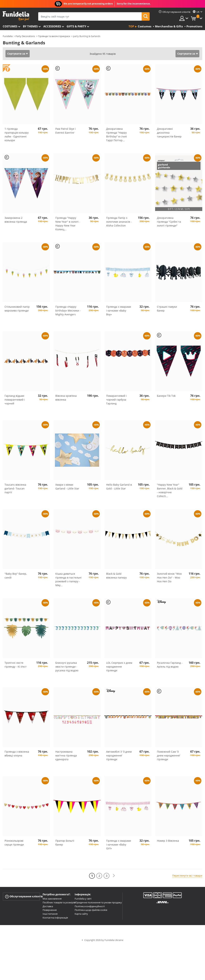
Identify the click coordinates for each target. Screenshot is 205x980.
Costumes (10, 26)
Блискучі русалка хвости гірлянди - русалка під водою (67, 667)
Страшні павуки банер (167, 309)
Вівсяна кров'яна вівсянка (66, 398)
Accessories (52, 26)
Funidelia (8, 36)
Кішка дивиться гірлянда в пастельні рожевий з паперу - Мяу (68, 579)
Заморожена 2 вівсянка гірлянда (16, 220)
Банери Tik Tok (166, 396)
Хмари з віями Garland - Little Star (67, 487)
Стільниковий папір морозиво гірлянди (17, 309)
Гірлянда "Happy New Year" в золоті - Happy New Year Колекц (68, 224)
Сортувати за (16, 54)
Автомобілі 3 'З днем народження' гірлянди (119, 755)
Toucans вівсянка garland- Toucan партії (15, 488)
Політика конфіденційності (90, 906)
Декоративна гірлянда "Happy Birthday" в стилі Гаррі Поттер (117, 134)
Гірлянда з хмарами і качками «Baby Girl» (119, 844)
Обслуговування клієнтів (22, 897)
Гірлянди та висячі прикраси (54, 36)
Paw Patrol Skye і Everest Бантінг (66, 131)
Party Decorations (25, 36)
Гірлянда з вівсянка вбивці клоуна (17, 754)
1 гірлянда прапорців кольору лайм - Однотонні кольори (17, 134)
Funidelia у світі (83, 899)
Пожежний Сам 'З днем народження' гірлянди (169, 755)
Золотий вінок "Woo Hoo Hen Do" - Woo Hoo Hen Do (169, 578)
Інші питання (50, 914)
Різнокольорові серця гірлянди (14, 843)
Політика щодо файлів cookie (91, 910)
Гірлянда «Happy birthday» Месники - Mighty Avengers (68, 311)
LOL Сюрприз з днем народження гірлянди (119, 667)
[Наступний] (114, 876)
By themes (30, 26)
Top (131, 26)
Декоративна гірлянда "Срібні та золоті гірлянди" (169, 222)
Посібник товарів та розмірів (59, 902)
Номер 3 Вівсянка (168, 841)
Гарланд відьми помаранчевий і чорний (15, 400)
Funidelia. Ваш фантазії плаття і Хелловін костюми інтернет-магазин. (16, 16)
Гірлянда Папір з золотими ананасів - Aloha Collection (119, 222)
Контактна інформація (55, 918)
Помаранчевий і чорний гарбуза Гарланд (116, 400)
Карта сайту (81, 914)
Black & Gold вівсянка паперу (116, 576)
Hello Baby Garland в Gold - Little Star (119, 487)
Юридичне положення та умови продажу (98, 902)
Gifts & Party (76, 26)
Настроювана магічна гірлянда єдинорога (66, 755)
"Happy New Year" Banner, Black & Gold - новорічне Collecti (170, 490)
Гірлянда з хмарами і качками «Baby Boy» (119, 311)
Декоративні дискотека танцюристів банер (169, 133)
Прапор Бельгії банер (65, 843)
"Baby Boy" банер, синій (16, 576)
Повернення (50, 910)
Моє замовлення (52, 899)
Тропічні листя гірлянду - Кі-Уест (16, 665)
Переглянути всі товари (187, 876)
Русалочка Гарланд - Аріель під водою (170, 665)
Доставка (48, 906)
